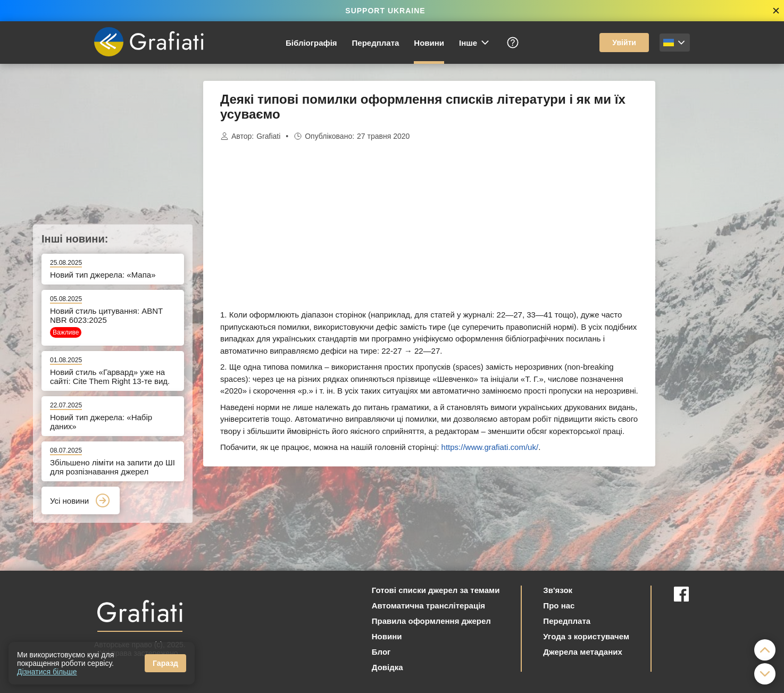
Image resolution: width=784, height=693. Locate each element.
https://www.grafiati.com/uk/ (490, 447)
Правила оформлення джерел (431, 621)
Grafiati (268, 136)
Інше (475, 43)
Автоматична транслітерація (428, 606)
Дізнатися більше (47, 672)
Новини (429, 43)
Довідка (387, 667)
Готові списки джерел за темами (436, 590)
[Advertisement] (708, 240)
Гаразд (165, 663)
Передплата (376, 43)
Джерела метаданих (582, 652)
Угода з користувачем (586, 636)
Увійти (624, 43)
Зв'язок (558, 590)
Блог (381, 652)
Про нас (559, 606)
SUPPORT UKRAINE (385, 11)
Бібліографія (311, 43)
